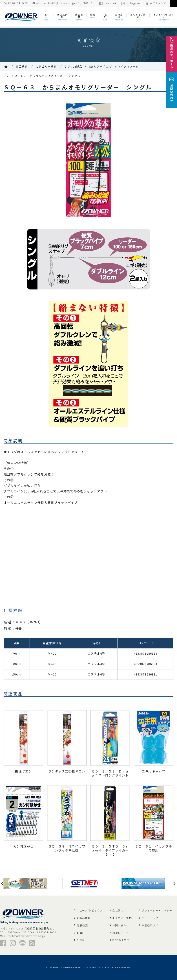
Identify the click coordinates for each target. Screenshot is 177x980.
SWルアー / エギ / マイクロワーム (114, 66)
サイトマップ (150, 918)
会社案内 (118, 910)
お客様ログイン (151, 925)
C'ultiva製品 (73, 66)
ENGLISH (89, 3)
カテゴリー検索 (46, 66)
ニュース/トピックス (90, 910)
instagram (131, 3)
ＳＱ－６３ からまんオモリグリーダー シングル (46, 76)
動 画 (80, 933)
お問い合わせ (121, 925)
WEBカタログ (156, 3)
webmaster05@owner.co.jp (54, 3)
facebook (108, 3)
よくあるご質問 (122, 918)
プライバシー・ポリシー (157, 910)
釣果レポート (121, 933)
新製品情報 (84, 918)
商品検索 (22, 66)
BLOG (80, 940)
